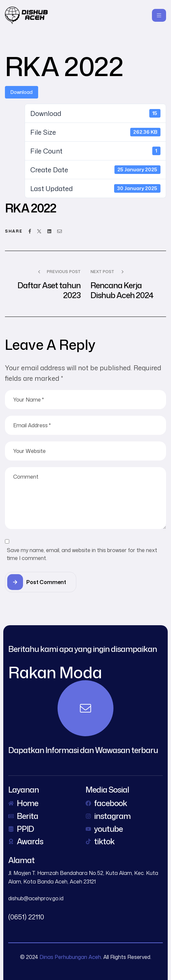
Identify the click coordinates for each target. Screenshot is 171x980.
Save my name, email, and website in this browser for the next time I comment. (82, 554)
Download (22, 92)
